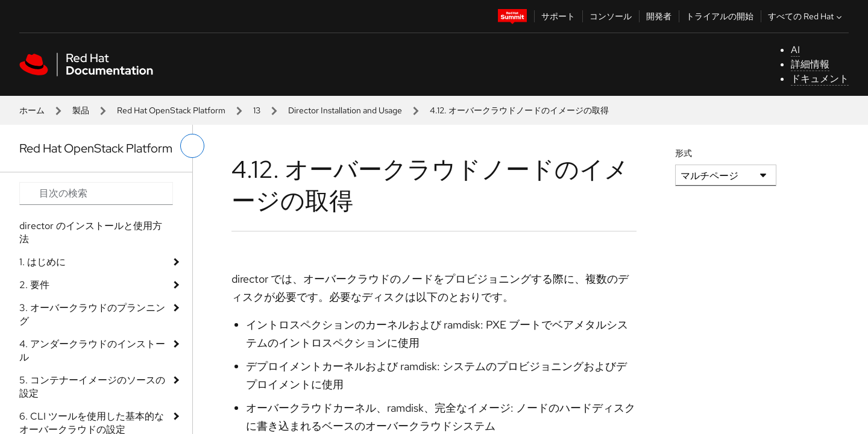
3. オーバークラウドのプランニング (92, 314)
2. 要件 (34, 285)
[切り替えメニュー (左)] (192, 146)
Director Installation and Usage (345, 110)
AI (795, 50)
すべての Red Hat (806, 16)
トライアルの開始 (720, 16)
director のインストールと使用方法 (91, 232)
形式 (684, 153)
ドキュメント (820, 79)
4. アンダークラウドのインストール (92, 351)
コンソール (611, 16)
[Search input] (96, 193)
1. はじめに (42, 262)
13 (257, 110)
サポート (558, 16)
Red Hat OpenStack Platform (171, 110)
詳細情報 (810, 64)
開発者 (659, 16)
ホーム (32, 110)
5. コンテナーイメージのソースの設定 (92, 387)
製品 (81, 110)
